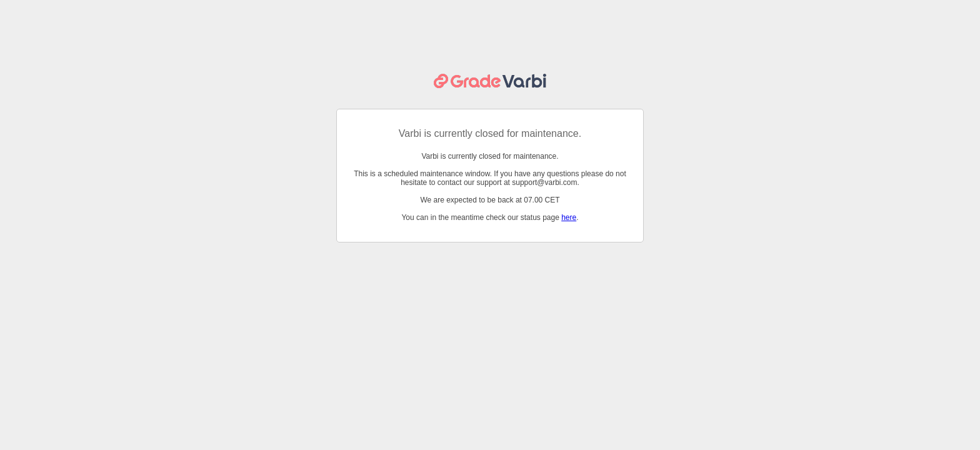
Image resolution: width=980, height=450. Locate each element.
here (569, 217)
